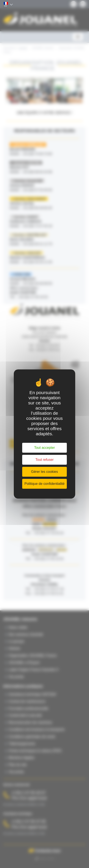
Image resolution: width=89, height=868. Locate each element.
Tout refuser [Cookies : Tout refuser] (44, 460)
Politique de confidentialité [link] (45, 484)
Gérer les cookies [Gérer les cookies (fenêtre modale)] (44, 472)
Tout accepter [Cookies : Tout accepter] (44, 448)
